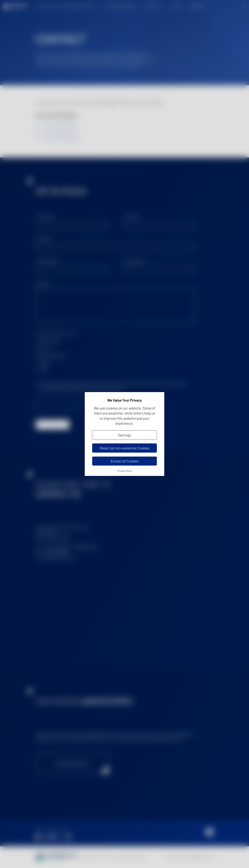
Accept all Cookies (124, 461)
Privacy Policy (125, 471)
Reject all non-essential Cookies (124, 448)
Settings (124, 435)
